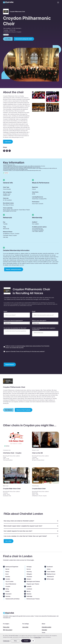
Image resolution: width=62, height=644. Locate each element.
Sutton (49, 569)
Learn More (8, 39)
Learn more (8, 142)
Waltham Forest (51, 574)
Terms (43, 633)
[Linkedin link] (10, 151)
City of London (9, 581)
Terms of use (20, 351)
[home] (8, 2)
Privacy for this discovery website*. (35, 351)
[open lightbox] (39, 95)
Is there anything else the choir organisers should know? (44, 329)
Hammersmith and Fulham (12, 599)
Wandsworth (50, 577)
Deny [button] (15, 641)
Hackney (8, 596)
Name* (6, 311)
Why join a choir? (8, 630)
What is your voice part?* (39, 321)
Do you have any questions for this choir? (15, 328)
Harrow (29, 569)
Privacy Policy (38, 637)
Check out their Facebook (23, 410)
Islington (29, 579)
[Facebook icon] (4, 151)
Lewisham (29, 589)
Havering (29, 572)
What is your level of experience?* (13, 321)
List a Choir (8, 541)
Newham (29, 594)
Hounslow (29, 577)
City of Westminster (11, 584)
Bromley (8, 577)
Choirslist (44, 630)
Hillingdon (29, 574)
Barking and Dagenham (12, 567)
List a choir (25, 627)
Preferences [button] (6, 641)
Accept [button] (26, 641)
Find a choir (6, 627)
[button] (58, 2)
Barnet (7, 569)
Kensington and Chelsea (33, 581)
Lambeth (29, 586)
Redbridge (29, 596)
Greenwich (8, 594)
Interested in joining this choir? (24, 39)
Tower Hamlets (51, 572)
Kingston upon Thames (33, 584)
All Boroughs (50, 579)
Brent (7, 574)
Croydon (8, 586)
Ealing (7, 589)
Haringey (29, 567)
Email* (34, 311)
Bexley (7, 572)
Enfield (7, 591)
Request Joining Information (13, 269)
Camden (8, 579)
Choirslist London (46, 627)
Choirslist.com (7, 618)
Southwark (50, 567)
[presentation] (14, 357)
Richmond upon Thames (33, 599)
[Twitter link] (7, 151)
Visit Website (8, 410)
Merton (29, 591)
